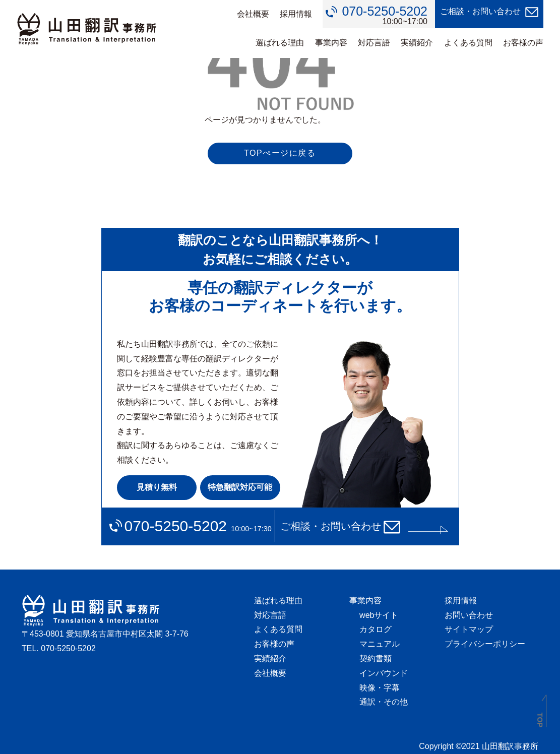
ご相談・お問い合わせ (480, 11)
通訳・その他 (384, 702)
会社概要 (253, 14)
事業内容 (331, 43)
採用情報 (296, 14)
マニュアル (380, 644)
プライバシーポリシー (485, 644)
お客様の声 (523, 43)
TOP (540, 720)
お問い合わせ (469, 615)
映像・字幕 (380, 688)
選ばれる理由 (280, 43)
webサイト (379, 615)
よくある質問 (468, 43)
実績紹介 (417, 43)
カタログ (376, 629)
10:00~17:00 (385, 15)
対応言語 (374, 43)
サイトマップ (469, 629)
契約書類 (376, 658)
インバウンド (384, 673)
